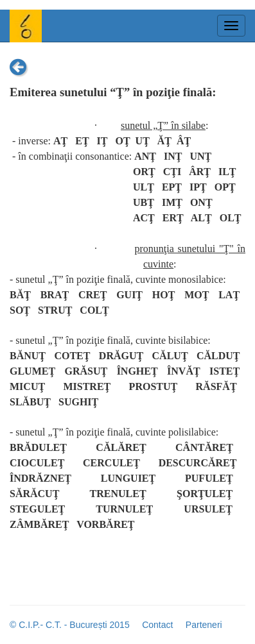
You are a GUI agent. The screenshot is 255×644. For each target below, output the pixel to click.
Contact (157, 625)
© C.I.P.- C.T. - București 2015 (70, 625)
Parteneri (204, 625)
